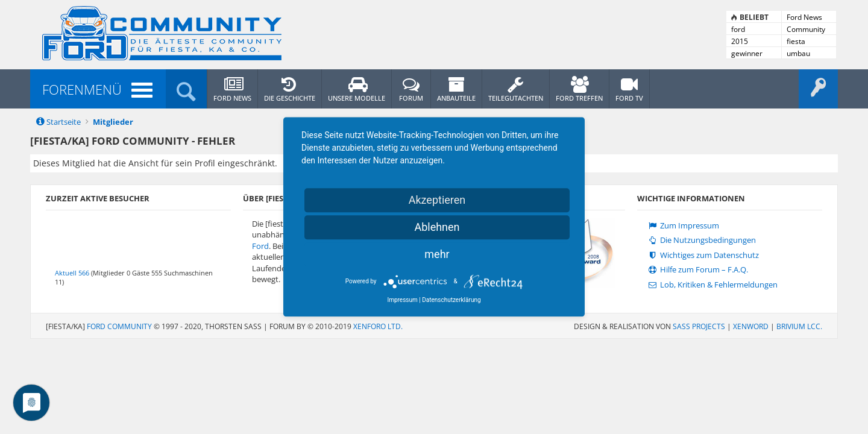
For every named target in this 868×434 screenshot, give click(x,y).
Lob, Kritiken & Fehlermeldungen (712, 285)
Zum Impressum (683, 226)
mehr (437, 254)
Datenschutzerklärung (451, 300)
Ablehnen (437, 227)
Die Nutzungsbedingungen (701, 240)
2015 (740, 41)
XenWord (751, 326)
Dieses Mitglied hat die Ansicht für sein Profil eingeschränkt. (155, 163)
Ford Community (119, 326)
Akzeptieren (437, 200)
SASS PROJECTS (699, 326)
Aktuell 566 (72, 273)
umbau (798, 53)
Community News (806, 30)
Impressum (402, 300)
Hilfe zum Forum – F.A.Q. (697, 270)
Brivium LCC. (799, 326)
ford (738, 29)
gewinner (747, 53)
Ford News (804, 17)
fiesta (796, 41)
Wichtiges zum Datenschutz (703, 255)
